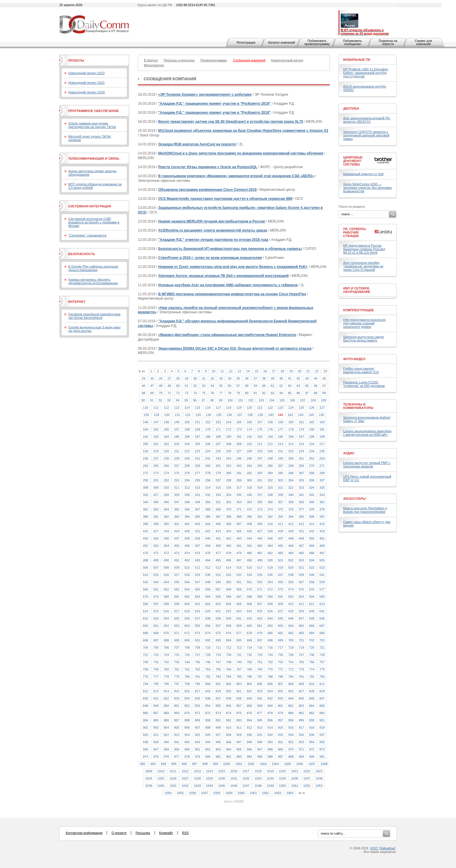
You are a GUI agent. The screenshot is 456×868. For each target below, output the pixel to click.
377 (301, 509)
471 (156, 553)
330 (187, 495)
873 (218, 713)
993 (153, 764)
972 (312, 749)
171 (218, 429)
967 (260, 749)
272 (145, 473)
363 (156, 509)
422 (208, 531)
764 (208, 669)
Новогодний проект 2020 (87, 92)
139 (260, 415)
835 (197, 698)
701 (301, 640)
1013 (197, 771)
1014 (209, 771)
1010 (161, 771)
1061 (253, 793)
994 (163, 764)
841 (260, 698)
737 (301, 655)
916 (291, 728)
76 (212, 393)
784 (229, 677)
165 (156, 429)
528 (187, 575)
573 (280, 589)
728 (208, 655)
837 (218, 698)
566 (208, 589)
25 (152, 378)
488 (145, 560)
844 (291, 698)
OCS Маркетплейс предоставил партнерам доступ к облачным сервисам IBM (225, 199)
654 (187, 626)
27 (169, 378)
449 (301, 538)
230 (270, 451)
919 (322, 728)
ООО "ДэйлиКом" (383, 848)
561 (156, 589)
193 (260, 437)
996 (184, 764)
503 (301, 560)
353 (239, 502)
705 (156, 648)
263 (239, 466)
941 (177, 742)
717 (280, 648)
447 (280, 538)
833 (177, 698)
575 (301, 589)
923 (177, 735)
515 (239, 568)
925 (197, 735)
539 (301, 575)
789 (280, 677)
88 (316, 393)
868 (166, 713)
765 (218, 669)
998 (205, 764)
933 (280, 735)
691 (197, 640)
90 (143, 400)
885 (156, 720)
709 (197, 648)
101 (241, 400)
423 (218, 531)
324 (312, 488)
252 (312, 458)
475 (197, 553)
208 (229, 444)
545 (177, 582)
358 (291, 502)
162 (312, 422)
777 (156, 677)
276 (187, 473)
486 (312, 553)
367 (197, 509)
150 (187, 422)
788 (270, 677)
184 (166, 437)
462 (249, 546)
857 (239, 706)
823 (260, 691)
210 (249, 444)
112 (166, 408)
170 (208, 429)
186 (187, 437)
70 (161, 393)
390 (249, 517)
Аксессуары (355, 499)
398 (145, 524)
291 (156, 480)
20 (300, 371)
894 (249, 720)
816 (187, 691)
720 (312, 648)
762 (187, 669)
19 (291, 371)
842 (270, 698)
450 (312, 538)
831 (156, 698)
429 (280, 531)
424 (229, 531)
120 (249, 408)
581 (177, 597)
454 (166, 546)
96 (195, 400)
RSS (185, 833)
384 (187, 517)
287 (301, 473)
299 (239, 480)
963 (218, 749)
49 (169, 386)
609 (280, 604)
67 (324, 386)
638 (208, 618)
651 (156, 626)
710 (208, 648)
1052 (307, 786)
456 (187, 546)
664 (291, 626)
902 (145, 728)
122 (270, 408)
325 (322, 488)
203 (177, 444)
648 (312, 618)
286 (291, 473)
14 (248, 371)
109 (323, 400)
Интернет (77, 302)
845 (301, 698)
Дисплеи (351, 109)
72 (178, 393)
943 (197, 742)
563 (177, 589)
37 (255, 378)
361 (322, 502)
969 (280, 749)
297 (218, 480)
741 (156, 662)
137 (240, 415)
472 (166, 553)
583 (197, 597)
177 (280, 429)
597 (156, 604)
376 (291, 509)
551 (239, 582)
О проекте (119, 833)
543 (156, 582)
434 (145, 538)
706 (166, 648)
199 (322, 437)
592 (291, 597)
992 (143, 764)
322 (291, 488)
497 (239, 560)
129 (156, 415)
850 (166, 706)
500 (270, 560)
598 (166, 604)
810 (312, 684)
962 (208, 749)
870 (187, 713)
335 (239, 495)
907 (197, 728)
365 (177, 509)
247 (260, 458)
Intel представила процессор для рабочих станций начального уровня (364, 323)
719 (301, 648)
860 (270, 706)
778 (166, 677)
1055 (180, 793)
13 (239, 371)
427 (260, 531)
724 (166, 655)
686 (145, 640)
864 (312, 706)
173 (239, 429)
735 (280, 655)
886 (166, 720)
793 (322, 677)
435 (156, 538)
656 (208, 626)
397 (322, 517)
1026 (173, 778)
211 (260, 444)
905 (177, 728)
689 (177, 640)
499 (260, 560)
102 (251, 400)
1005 (287, 764)
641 (239, 618)
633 (156, 618)
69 (152, 393)
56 (229, 386)
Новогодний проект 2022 (87, 73)
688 (166, 640)
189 (218, 437)
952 (291, 742)
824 (270, 691)
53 (204, 386)
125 (301, 408)
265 (260, 466)
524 (145, 575)
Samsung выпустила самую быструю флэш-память (364, 339)
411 (280, 524)
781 (197, 677)
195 (280, 437)
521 (301, 568)
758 (145, 669)
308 (145, 488)
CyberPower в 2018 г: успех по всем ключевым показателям (210, 258)
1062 (265, 793)
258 (187, 466)
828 (312, 691)
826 (291, 691)
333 (218, 495)
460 (229, 546)
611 (301, 604)
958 (166, 749)
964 (229, 749)
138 (250, 415)
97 (203, 400)
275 (177, 473)
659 (239, 626)
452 (145, 546)
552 (249, 582)
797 (177, 684)
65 (307, 386)
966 (249, 749)
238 (166, 458)
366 (187, 509)
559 (322, 582)
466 (291, 546)
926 (208, 735)
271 (322, 466)
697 (260, 640)
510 (187, 568)
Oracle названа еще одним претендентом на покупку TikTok (92, 125)
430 (291, 531)
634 (166, 618)
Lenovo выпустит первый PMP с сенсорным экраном (367, 465)
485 (301, 553)
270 (312, 466)
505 (322, 560)
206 (208, 444)
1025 (161, 778)
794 (145, 684)
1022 (307, 771)
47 (152, 386)
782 (208, 677)
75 (204, 393)
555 (280, 582)
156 (249, 422)
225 (218, 451)
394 (291, 517)
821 (239, 691)
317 (239, 488)
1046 (234, 786)
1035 (282, 778)
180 (312, 429)
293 (177, 480)
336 (249, 495)
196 (291, 437)
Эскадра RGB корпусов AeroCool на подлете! (197, 144)
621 (218, 611)
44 (316, 378)
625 (260, 611)
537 (280, 575)
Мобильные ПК (357, 60)
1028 (197, 778)
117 (218, 408)
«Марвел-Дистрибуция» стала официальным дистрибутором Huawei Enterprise (227, 335)
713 (239, 648)
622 (229, 611)
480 (249, 553)
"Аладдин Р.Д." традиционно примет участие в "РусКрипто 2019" (214, 104)
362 (145, 509)
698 (270, 640)
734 (270, 655)
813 (156, 691)
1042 (185, 786)
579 (156, 597)
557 (301, 582)
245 (239, 458)
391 (260, 517)
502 (291, 560)
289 (322, 473)
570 (249, 589)
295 (197, 480)
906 (187, 728)
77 (221, 393)
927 (218, 735)
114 (187, 408)
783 (218, 677)
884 (145, 720)
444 (249, 538)
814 (166, 691)
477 (218, 553)
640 (229, 618)
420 (187, 531)
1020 (282, 771)
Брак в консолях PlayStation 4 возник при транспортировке (365, 510)
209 (239, 444)
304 (291, 480)
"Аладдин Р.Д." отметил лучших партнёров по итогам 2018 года (213, 240)
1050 (282, 786)
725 (177, 655)
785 (239, 677)
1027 (185, 778)
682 (291, 633)
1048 (258, 786)
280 (229, 473)
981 (218, 757)
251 (301, 458)
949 (260, 742)
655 (197, 626)
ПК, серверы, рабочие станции (355, 232)
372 (249, 509)
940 (166, 742)
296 (208, 480)
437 (177, 538)
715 (260, 648)
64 (298, 386)
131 (177, 415)
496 (229, 560)
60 (264, 386)
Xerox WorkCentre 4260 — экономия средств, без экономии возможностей (367, 188)
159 (280, 422)
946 (229, 742)
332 (208, 495)
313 (197, 488)
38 (264, 378)
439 (197, 538)
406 (229, 524)
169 (197, 429)
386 (208, 517)
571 (260, 589)
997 (195, 764)
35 (238, 378)
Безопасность (82, 254)
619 (197, 611)
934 (291, 735)
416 (145, 531)
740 (145, 662)
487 (322, 553)
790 (291, 677)
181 (322, 429)
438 (187, 538)
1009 (149, 771)
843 (280, 698)
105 (282, 400)
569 (239, 589)
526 (166, 575)
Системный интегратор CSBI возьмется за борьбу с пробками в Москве (94, 222)
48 (161, 386)
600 (187, 604)
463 (260, 546)
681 (280, 633)
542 (145, 582)
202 (166, 444)
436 (166, 538)
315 (218, 488)
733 (260, 655)
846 (312, 698)
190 (229, 437)
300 (249, 480)
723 (156, 655)
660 (249, 626)
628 (291, 611)
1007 (312, 764)
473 (177, 553)
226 (229, 451)
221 (177, 451)
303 (280, 480)
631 (322, 611)
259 (197, 466)
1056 (192, 793)
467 (301, 546)
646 (291, 618)
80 (247, 393)
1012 (185, 771)
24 (143, 378)
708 (187, 648)
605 (239, 604)
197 (301, 437)
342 (312, 495)
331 (197, 495)
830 (145, 698)
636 (187, 618)
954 (312, 742)
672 (187, 633)
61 (272, 386)
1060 (241, 793)
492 (187, 560)
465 (280, 546)
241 (197, 458)
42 (298, 378)
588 (249, 597)
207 (218, 444)
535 (260, 575)
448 (291, 538)
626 (270, 611)
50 (178, 386)
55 (221, 386)
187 (197, 437)
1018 (258, 771)
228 (249, 451)
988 (291, 757)
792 (312, 677)
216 (312, 444)
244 (229, 458)
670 (166, 633)
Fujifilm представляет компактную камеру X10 (361, 370)
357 (280, 502)
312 (187, 488)
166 (166, 429)
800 (208, 684)
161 (301, 422)
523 (322, 568)
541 (322, 575)
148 (166, 422)
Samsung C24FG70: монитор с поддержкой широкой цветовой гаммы (366, 135)
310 (166, 488)
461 (239, 546)
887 (177, 720)
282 (249, 473)
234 (312, 451)
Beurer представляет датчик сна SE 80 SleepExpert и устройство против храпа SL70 (231, 122)
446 (270, 538)
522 (312, 568)
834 (187, 698)
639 (218, 618)
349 (197, 502)
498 (249, 560)
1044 (209, 786)
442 (229, 538)
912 (249, 728)
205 (197, 444)
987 (280, 757)
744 (187, 662)
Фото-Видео (354, 359)
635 (177, 618)
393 (280, 517)
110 (145, 408)
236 (145, 458)
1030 (222, 778)
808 (291, 684)
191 (239, 437)
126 (312, 408)
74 (195, 393)
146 (145, 422)
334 (229, 495)
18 (282, 371)
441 (218, 538)
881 (301, 713)
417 (156, 531)
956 (145, 749)
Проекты (76, 61)
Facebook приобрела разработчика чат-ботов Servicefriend (94, 316)
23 (325, 371)
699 (280, 640)
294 (187, 480)
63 (290, 386)
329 (177, 495)
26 (161, 378)
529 (197, 575)
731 (239, 655)
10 (213, 371)
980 (208, 757)
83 (272, 393)
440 (208, 538)
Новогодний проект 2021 (87, 83)
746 (208, 662)
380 (145, 517)
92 (160, 400)
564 (187, 589)
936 (312, 735)
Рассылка (143, 833)
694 (229, 640)
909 (218, 728)
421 (197, 531)
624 (249, 611)
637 (197, 618)
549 (218, 582)
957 (156, 749)
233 (301, 451)
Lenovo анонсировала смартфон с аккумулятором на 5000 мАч (367, 433)
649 (322, 618)
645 (280, 618)
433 (322, 531)
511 (197, 568)
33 (221, 378)
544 (166, 582)
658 (229, 626)
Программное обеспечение (93, 111)
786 (249, 677)
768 (249, 669)
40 (281, 378)
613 (322, 604)
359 (301, 502)
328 (166, 495)
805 (260, 684)
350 (208, 502)
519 (280, 568)
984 (249, 757)
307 (322, 480)
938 (145, 742)
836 (208, 698)
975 (156, 757)
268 (291, 466)
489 (156, 560)
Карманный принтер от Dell (363, 174)
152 (208, 422)
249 (280, 458)
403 (197, 524)
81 (255, 393)
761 (177, 669)
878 (270, 713)
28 (178, 378)
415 (322, 524)
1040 (161, 786)
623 (239, 611)
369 (218, 509)
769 (260, 669)
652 (166, 626)
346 (166, 502)
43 (307, 378)
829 (322, 691)
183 (156, 437)
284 (270, 473)
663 (280, 626)
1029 (209, 778)
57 (238, 386)
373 (260, 509)
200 (145, 444)
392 (270, 517)
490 (166, 560)
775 (322, 669)
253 (322, 458)
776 (145, 677)
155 (239, 422)
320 (270, 488)
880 (291, 713)
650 (145, 626)
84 (281, 393)
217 (322, 444)
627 (280, 611)
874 (229, 713)
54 (212, 386)
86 (298, 393)
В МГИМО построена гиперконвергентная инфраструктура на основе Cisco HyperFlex (232, 294)
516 (249, 568)
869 (177, 713)
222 (187, 451)
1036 (295, 778)
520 (291, 568)
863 (301, 706)
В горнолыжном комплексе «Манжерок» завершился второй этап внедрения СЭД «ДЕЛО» (236, 176)
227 (239, 451)
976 (166, 757)
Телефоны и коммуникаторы (358, 406)
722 (145, 655)
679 (260, 633)
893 (239, 720)
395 (301, 517)
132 (188, 415)
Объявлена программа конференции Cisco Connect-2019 (207, 190)
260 (208, 466)
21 (308, 371)
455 (177, 546)
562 (166, 589)
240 (187, 458)
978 (187, 757)
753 (280, 662)
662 (270, 626)
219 (156, 451)
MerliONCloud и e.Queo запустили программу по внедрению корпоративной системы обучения (241, 153)
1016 (234, 771)
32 (212, 378)
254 (145, 466)
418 (166, 531)
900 (312, 720)
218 (145, 451)
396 (312, 517)
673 (197, 633)
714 (249, 648)
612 (312, 604)
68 (143, 393)
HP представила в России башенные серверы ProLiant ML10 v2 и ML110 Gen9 (364, 249)
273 (156, 473)
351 (218, 502)
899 (301, 720)
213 (280, 444)
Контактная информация (84, 833)
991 (322, 757)
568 (229, 589)
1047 (246, 786)
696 (249, 640)
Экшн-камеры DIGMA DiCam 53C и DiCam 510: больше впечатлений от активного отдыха (235, 348)
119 (239, 408)
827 (301, 691)
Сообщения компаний (170, 79)
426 (249, 531)
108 (313, 400)
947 (239, 742)
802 (229, 684)
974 (145, 757)
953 (301, 742)
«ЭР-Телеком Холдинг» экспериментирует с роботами (205, 95)
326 (145, 495)
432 (312, 531)
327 (156, 495)
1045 (222, 786)
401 (177, 524)
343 (322, 495)
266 (270, 466)
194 (270, 437)
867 (156, 713)
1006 (300, 764)
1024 (149, 778)
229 (260, 451)
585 (218, 597)
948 (249, 742)
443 (239, 538)
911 (239, 728)
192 (249, 437)
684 (312, 633)
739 (322, 655)
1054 (168, 793)
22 (317, 371)
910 (229, 728)
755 (301, 662)
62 (281, 386)
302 (270, 480)
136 (229, 415)
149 (177, 422)
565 (197, 589)
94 (178, 400)
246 (249, 458)
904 (166, 728)
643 (260, 618)
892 (229, 720)
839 (239, 698)
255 (156, 466)
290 (145, 480)
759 (156, 669)
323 (301, 488)
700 (291, 640)
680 (270, 633)
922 (166, 735)
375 (280, 509)
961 (197, 749)
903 (156, 728)
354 (249, 502)
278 (208, 473)
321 (280, 488)
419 (177, 531)
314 (208, 488)
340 (291, 495)
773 (301, 669)
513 (218, 568)
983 (239, 757)
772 (291, 669)
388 (229, 517)
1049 (270, 786)
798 (187, 684)
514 (229, 568)
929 (239, 735)
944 (208, 742)
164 (145, 429)
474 (187, 553)
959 (177, 749)
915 (280, 728)
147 (156, 422)
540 (312, 575)
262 (229, 466)
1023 (319, 771)
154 (229, 422)
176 (270, 429)
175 (260, 429)
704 (145, 648)
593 (301, 597)
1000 (227, 764)
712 (229, 648)
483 (280, 553)
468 (312, 546)
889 (197, 720)
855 (218, 706)
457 (197, 546)
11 (222, 371)
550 (229, 582)
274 (166, 473)
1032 (246, 778)
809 (301, 684)
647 (301, 618)
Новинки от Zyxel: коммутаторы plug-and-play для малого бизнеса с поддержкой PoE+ (233, 267)
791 (301, 677)
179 (301, 429)
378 (312, 509)
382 (166, 517)
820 (229, 691)
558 (312, 582)
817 (197, 691)
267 (280, 466)
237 (156, 458)
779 (177, 677)
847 (322, 698)
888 (187, 720)
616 (166, 611)
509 (177, 568)
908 (208, 728)
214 (291, 444)
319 (260, 488)
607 (260, 604)
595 (322, 597)
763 (197, 669)
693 (218, 640)
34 (229, 378)
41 (290, 378)
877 (260, 713)
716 (270, 648)
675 (218, 633)
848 (145, 706)
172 (229, 429)
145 (321, 415)
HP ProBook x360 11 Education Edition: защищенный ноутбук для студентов (366, 73)
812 (145, 691)
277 (197, 473)
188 (208, 437)
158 (270, 422)
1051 (295, 786)
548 (208, 582)
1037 (307, 778)
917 (301, 728)
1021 (295, 771)
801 (218, 684)
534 (249, 575)
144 (311, 415)
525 (156, 575)
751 (260, 662)
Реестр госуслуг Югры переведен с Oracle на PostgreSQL (208, 167)
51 (186, 386)
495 (218, 560)
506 (145, 568)
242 (208, 458)
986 (270, 757)
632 (145, 618)
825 (280, 691)
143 (301, 415)
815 (177, 691)
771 (280, 669)
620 (208, 611)
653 (177, 626)
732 (249, 655)
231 (280, 451)
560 (145, 589)
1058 (217, 793)
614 (145, 611)
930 (249, 735)
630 (312, 611)
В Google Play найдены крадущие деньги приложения (93, 268)
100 (230, 400)
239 (177, 458)
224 (208, 451)
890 (208, 720)
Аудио (349, 453)
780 (187, 677)
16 (265, 371)
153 (218, 422)
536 (270, 575)
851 (177, 706)
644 (270, 618)
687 (156, 640)
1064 (290, 793)
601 (197, 604)
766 (229, 669)
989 (301, 757)
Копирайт (166, 833)
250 (291, 458)
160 (291, 422)
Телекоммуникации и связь (94, 159)
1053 (319, 786)
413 (301, 524)
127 (322, 408)
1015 (222, 771)
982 (229, 757)
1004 (275, 764)
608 (270, 604)
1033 (258, 778)
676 (229, 633)
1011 (173, 771)
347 (177, 502)
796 (166, 684)
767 (239, 669)
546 (187, 582)
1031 (234, 778)
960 (187, 749)
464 (270, 546)
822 (249, 691)
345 (156, 502)
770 (270, 669)
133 (198, 415)
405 (218, 524)
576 (312, 589)
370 (229, 509)
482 (270, 553)
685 (322, 633)
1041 (173, 786)
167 (177, 429)
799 (197, 684)
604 (229, 604)
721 (322, 648)
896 (270, 720)
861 (280, 706)
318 (249, 488)
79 (238, 393)
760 (166, 669)
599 (177, 604)
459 (218, 546)
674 (208, 633)
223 (197, 451)
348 (187, 502)
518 (270, 568)
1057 (204, 793)
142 (290, 415)
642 (249, 618)
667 (322, 626)
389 (239, 517)
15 (256, 371)
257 (177, 466)
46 (143, 386)
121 (260, 408)
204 (187, 444)
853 (197, 706)
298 (229, 480)
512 (208, 568)
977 (177, 757)
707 (177, 648)
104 (272, 400)
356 (270, 502)
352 (229, 502)
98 (212, 400)
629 (301, 611)
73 (186, 393)
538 (291, 575)
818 (208, 691)
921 (156, 735)
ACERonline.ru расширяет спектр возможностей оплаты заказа (213, 230)
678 (249, 633)
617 (177, 611)
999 (215, 764)
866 (145, 713)
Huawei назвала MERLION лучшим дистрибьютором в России (212, 221)
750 (249, 662)
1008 (324, 764)
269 (301, 466)
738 (312, 655)
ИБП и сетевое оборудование (357, 290)
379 (322, 509)
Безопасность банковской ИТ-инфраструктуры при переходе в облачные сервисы (230, 249)
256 (166, 466)
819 (218, 691)
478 (229, 553)
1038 (319, 778)
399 (156, 524)
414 (312, 524)
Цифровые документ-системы (353, 161)
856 (229, 706)
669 (156, 633)
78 (229, 393)
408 (249, 524)
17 (274, 371)
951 (280, 742)
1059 (229, 793)
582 (187, 597)
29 (186, 378)
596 (145, 604)
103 (261, 400)
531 (218, 575)
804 (249, 684)
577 (322, 589)
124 (291, 408)
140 (271, 415)
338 (270, 495)
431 (301, 531)
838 (229, 698)
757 (322, 662)
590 (270, 597)
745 (197, 662)
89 (324, 393)
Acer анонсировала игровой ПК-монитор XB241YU (367, 120)
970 (291, 749)
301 (260, 480)
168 (187, 429)
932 (270, 735)
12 (231, 371)
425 (239, 531)
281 (239, 473)
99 (221, 400)
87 (307, 393)
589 (260, 597)
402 (187, 524)
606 (249, 604)
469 (322, 546)
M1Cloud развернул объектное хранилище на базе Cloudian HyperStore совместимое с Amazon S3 (243, 131)
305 (301, 480)
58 (247, 386)
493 (197, 560)
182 (145, 437)
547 (197, 582)
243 (218, 458)
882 (312, 713)
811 (322, 684)
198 (312, 437)
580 (166, 597)
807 (280, 684)
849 (156, 706)
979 (197, 757)
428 (270, 531)
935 (301, 735)
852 (187, 706)
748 (229, 662)
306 (312, 480)
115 (197, 408)
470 (145, 553)
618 (187, 611)
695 (239, 640)
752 (270, 662)
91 (152, 400)
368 (208, 509)
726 (187, 655)
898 (291, 720)
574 (291, 589)
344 (145, 502)
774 (312, 669)
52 (195, 386)
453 (156, 546)
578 (145, 597)
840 (249, 698)
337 (260, 495)
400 (166, 524)
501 (280, 560)
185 (177, 437)
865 (322, 706)
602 (208, 604)
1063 (277, 793)
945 (218, 742)
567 (218, 589)
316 (229, 488)
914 (270, 728)
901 (322, 720)
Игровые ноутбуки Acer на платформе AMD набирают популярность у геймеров (228, 285)
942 (187, 742)
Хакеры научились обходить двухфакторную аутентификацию (93, 281)
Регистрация (246, 42)
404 (208, 524)
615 (156, 611)
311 (177, 488)
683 (301, 633)
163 (322, 422)
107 (303, 400)
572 (270, 589)
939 (156, 742)
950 (270, 742)
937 (322, 735)
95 (186, 400)
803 (239, 684)
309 (156, 488)
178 (291, 429)
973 (322, 749)
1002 (251, 764)
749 (239, 662)
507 (156, 568)
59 (255, 386)
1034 (270, 778)
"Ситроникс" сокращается (87, 235)
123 (280, 408)
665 (301, 626)
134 (209, 415)
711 (218, 648)
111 (156, 408)
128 (146, 415)
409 (260, 524)
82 (264, 393)
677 (239, 633)
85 (290, 393)
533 (239, 575)
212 (270, 444)
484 (291, 553)
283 (260, 473)
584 (208, 597)
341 (301, 495)
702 (312, 640)
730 (229, 655)
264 (249, 466)
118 (229, 408)
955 (322, 742)
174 (249, 429)
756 (312, 662)
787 (260, 677)
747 (218, 662)
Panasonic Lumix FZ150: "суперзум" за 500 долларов (364, 384)
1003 (263, 764)
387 (218, 517)
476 (208, 553)
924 (187, 735)
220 (166, 451)
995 (174, 764)
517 (260, 568)
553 (260, 582)
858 (249, 706)
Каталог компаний (282, 42)
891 (218, 720)
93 (169, 400)
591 (280, 597)
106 (292, 400)
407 (239, 524)
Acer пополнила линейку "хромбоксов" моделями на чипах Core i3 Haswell (363, 266)
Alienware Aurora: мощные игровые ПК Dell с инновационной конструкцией (223, 276)
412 (291, 524)
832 (166, 698)
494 (208, 560)
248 (270, 458)
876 (249, 713)
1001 (239, 764)
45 (324, 378)
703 (322, 640)
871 (197, 713)
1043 (197, 786)
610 (291, 604)
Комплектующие (359, 310)
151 (197, 422)
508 (166, 568)
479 (239, 553)
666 (312, 626)
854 (208, 706)
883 (322, 713)
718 (291, 648)
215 (301, 444)
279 (218, 473)
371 (239, 509)
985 (260, 757)
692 (208, 640)
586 (229, 597)
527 (177, 575)
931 (260, 735)
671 (177, 633)
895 (260, 720)
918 (312, 728)
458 (208, 546)
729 (218, 655)
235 (322, 451)
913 (260, 728)
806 (270, 684)
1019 (270, 771)
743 (177, 662)
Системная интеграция (90, 206)
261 (218, 466)
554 (270, 582)
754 (291, 662)
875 (239, 713)
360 (312, 502)
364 (166, 509)
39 (272, 378)
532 (229, 575)
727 (197, 655)
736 (291, 655)
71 (169, 393)
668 (145, 633)
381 (156, 517)
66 (316, 386)
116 (208, 408)
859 (260, 706)
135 (219, 415)
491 (177, 560)
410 (270, 524)
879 (280, 713)
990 (312, 757)
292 (166, 480)
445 (260, 538)
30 (195, 378)
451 (322, 538)
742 (166, 662)
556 (291, 582)
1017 (246, 771)
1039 (149, 786)
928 (229, 735)
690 (187, 640)
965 (239, 749)
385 (197, 517)
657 (218, 626)
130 (167, 415)
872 (208, 713)
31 (204, 378)
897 (280, 720)
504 (312, 560)
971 (301, 749)
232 (291, 451)
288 (312, 473)
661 (260, 626)
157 (260, 422)
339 (280, 495)
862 (291, 706)
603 (218, 604)
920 (145, 735)
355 (260, 502)
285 (280, 473)
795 (156, 684)
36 (247, 378)
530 (208, 575)
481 (260, 553)
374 (270, 509)
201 (156, 444)
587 (239, 597)
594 (312, 597)
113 (177, 408)
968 (270, 749)
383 (177, 517)
